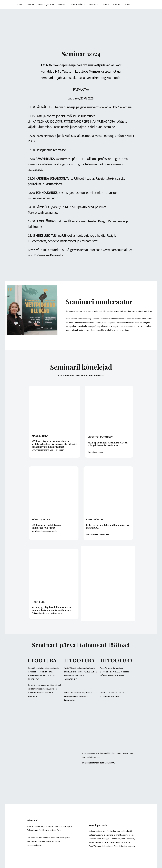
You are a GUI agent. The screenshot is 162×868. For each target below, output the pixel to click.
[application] (87, 4)
